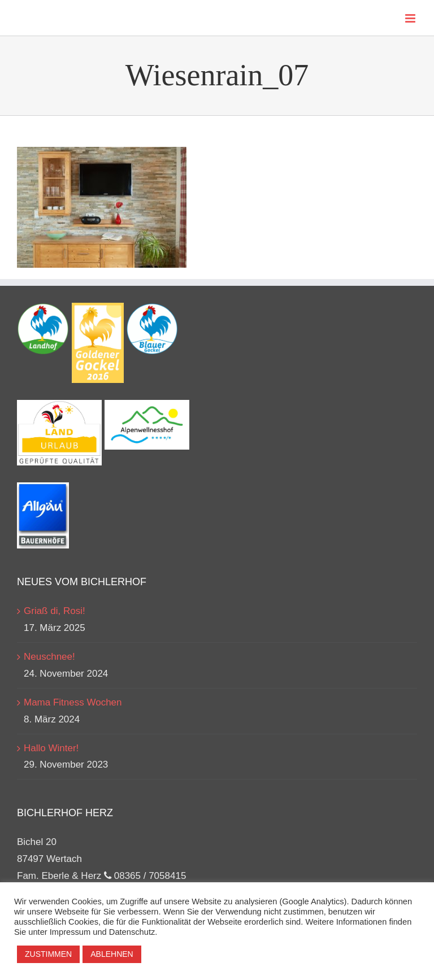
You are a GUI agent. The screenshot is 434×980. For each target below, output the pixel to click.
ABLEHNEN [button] (112, 954)
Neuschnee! (49, 657)
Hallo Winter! (51, 748)
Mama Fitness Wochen (73, 702)
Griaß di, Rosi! (55, 611)
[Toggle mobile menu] (411, 18)
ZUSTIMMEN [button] (48, 954)
